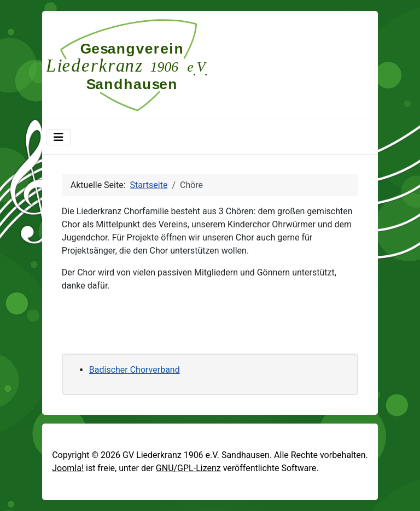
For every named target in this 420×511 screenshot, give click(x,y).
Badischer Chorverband (135, 370)
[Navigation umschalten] (59, 137)
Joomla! (68, 468)
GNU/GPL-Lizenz (188, 468)
